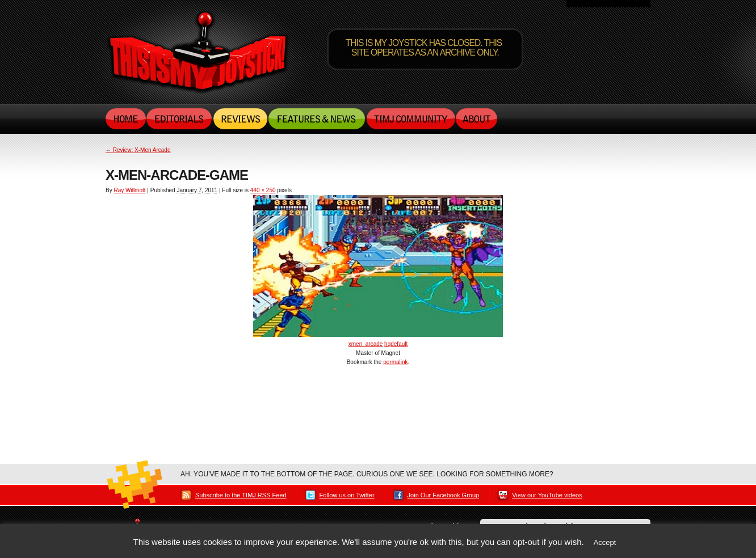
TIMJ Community (410, 119)
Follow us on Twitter (347, 495)
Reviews (240, 119)
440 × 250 (263, 190)
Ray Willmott (129, 190)
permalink (395, 362)
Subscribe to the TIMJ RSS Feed (241, 495)
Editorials (180, 119)
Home (126, 119)
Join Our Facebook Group (444, 495)
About (476, 119)
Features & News (317, 119)
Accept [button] (605, 542)
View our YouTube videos (547, 495)
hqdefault (396, 344)
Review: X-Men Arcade (138, 150)
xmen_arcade (366, 344)
